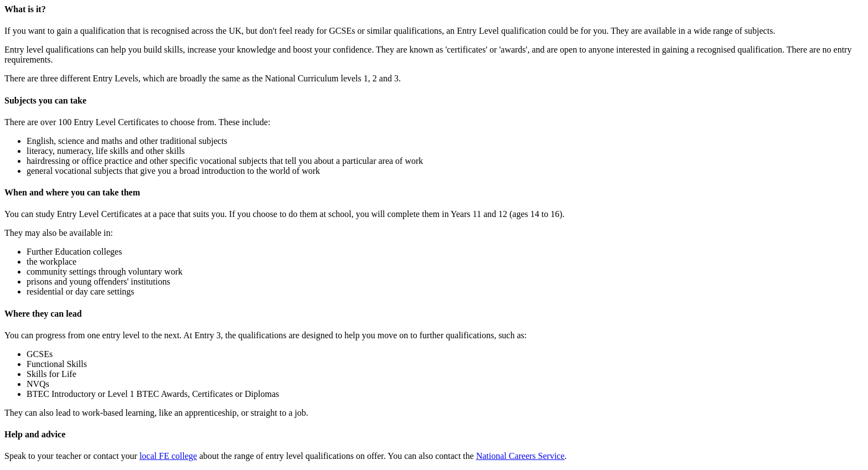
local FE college (168, 456)
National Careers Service (520, 456)
